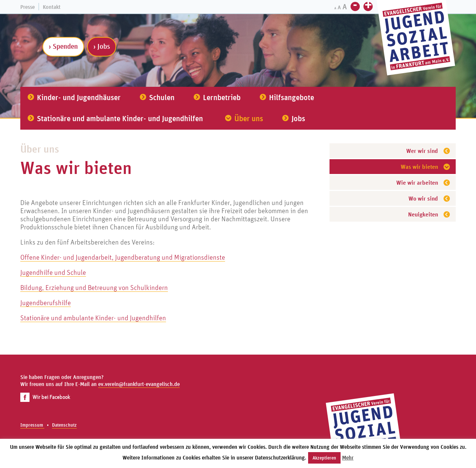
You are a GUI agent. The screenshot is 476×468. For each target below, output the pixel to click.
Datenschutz (64, 425)
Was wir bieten (419, 167)
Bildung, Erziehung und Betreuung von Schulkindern (94, 287)
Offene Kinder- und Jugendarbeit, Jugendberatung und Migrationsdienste (123, 257)
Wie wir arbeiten (417, 182)
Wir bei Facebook (45, 397)
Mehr (348, 457)
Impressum (32, 425)
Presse (27, 7)
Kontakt (52, 7)
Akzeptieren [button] (324, 458)
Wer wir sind (422, 151)
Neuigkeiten (423, 214)
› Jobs (102, 46)
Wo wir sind (423, 198)
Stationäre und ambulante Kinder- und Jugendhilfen (93, 318)
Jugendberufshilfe (46, 303)
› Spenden (63, 46)
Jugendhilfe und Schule (53, 272)
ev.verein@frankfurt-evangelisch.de (139, 384)
